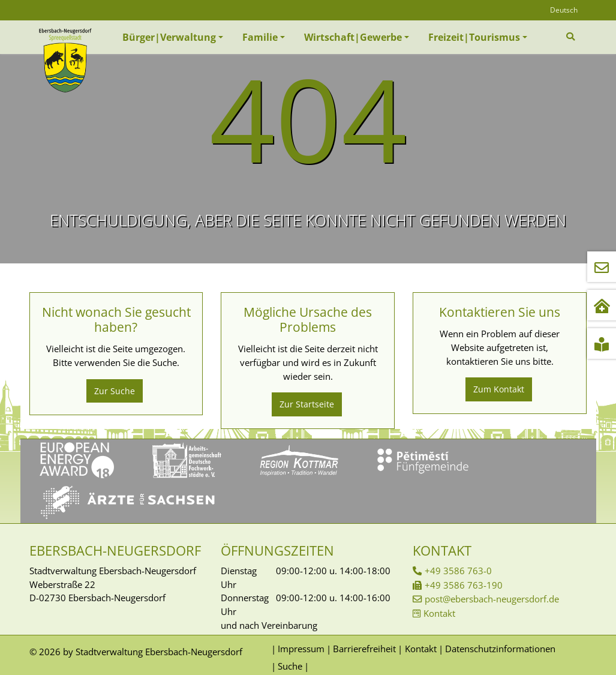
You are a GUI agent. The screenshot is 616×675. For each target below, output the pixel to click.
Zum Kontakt (499, 389)
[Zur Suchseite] (572, 37)
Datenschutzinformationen (500, 649)
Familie (260, 37)
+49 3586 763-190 (464, 585)
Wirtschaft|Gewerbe (353, 37)
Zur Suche (115, 391)
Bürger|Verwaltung (169, 37)
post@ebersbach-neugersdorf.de (492, 599)
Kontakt (439, 613)
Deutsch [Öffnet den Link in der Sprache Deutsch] (564, 10)
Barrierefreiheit (364, 649)
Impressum (301, 649)
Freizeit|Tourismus (474, 37)
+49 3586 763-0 (458, 571)
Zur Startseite (307, 404)
